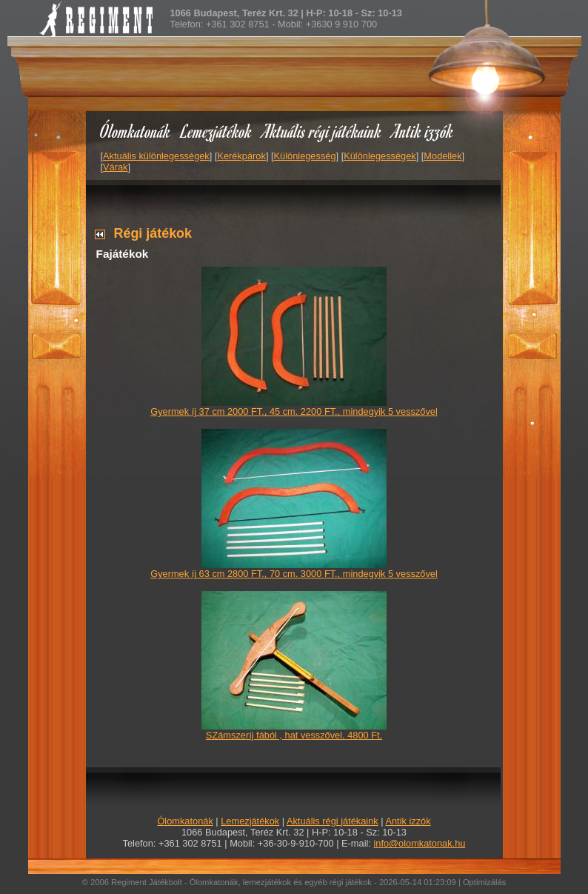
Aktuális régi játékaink (322, 131)
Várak (115, 167)
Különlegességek (380, 156)
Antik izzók (423, 131)
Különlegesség (305, 156)
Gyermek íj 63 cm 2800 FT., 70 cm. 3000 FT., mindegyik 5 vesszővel (294, 574)
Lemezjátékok (217, 131)
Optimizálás (484, 882)
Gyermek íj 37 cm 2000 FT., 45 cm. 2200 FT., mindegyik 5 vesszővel (294, 411)
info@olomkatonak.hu (419, 843)
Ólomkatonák (135, 131)
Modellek (442, 156)
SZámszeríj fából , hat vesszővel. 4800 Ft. (294, 735)
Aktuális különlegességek (156, 156)
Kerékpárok (241, 156)
